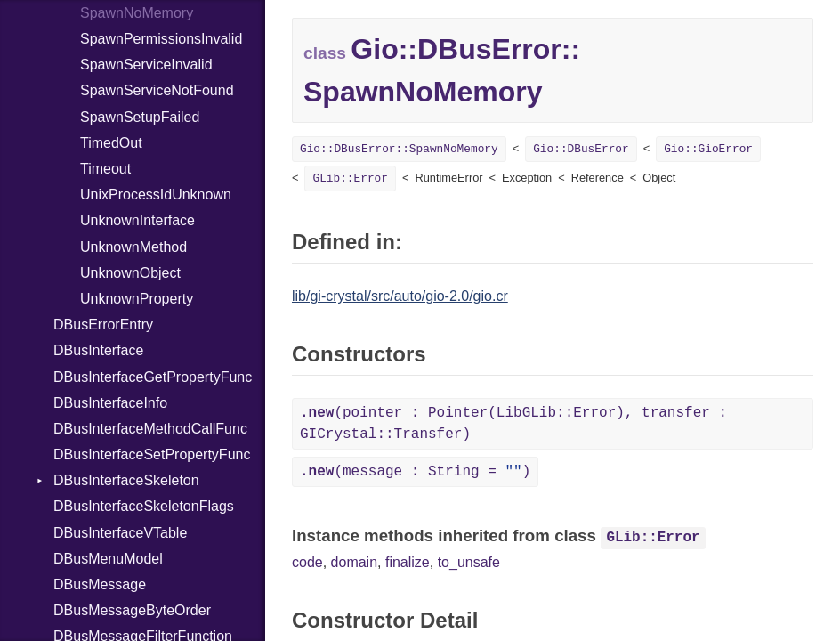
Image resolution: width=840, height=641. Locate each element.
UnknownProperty (137, 299)
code (307, 562)
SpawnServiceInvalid (146, 65)
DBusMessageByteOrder (132, 610)
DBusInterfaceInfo (110, 403)
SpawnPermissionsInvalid (161, 39)
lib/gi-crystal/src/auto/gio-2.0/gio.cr (400, 296)
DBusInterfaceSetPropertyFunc (152, 454)
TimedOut (111, 143)
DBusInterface (98, 350)
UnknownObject (130, 273)
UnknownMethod (133, 247)
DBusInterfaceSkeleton (126, 480)
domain (354, 562)
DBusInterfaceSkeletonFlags (144, 506)
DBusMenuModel (108, 559)
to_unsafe (469, 562)
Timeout (105, 169)
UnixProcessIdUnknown (156, 195)
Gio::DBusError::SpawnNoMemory (399, 149)
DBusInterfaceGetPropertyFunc (153, 377)
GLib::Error (350, 179)
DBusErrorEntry (103, 325)
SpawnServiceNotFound (157, 90)
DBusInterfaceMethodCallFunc (150, 429)
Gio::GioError (708, 149)
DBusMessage (100, 584)
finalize (408, 562)
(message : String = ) (415, 472)
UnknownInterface (137, 220)
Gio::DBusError (581, 149)
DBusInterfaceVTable (120, 533)
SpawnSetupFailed (140, 117)
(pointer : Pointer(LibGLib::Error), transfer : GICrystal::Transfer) (513, 424)
